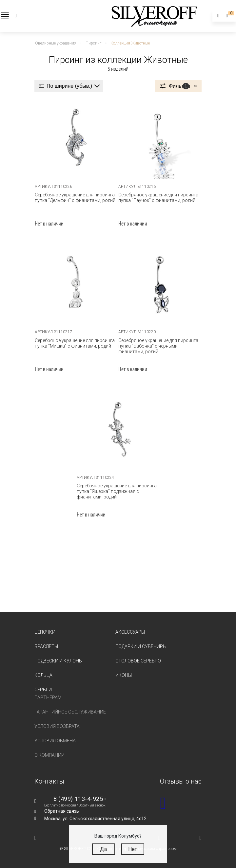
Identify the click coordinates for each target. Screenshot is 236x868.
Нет (133, 849)
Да (103, 849)
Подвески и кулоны (59, 661)
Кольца (43, 675)
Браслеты (46, 646)
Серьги (43, 690)
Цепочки (45, 632)
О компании (49, 755)
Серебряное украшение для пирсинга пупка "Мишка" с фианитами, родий (75, 343)
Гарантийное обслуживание (70, 712)
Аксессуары (130, 632)
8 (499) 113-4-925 (78, 799)
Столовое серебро (138, 661)
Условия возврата (57, 726)
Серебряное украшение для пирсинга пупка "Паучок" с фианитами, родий (158, 198)
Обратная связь (62, 811)
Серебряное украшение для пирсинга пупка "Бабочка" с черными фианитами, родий (158, 346)
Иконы (124, 675)
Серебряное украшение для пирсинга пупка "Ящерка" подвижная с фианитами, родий (117, 491)
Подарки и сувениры (141, 646)
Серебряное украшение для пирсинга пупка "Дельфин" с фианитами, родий (75, 198)
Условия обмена (55, 741)
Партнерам (48, 697)
